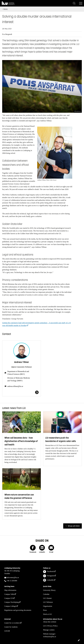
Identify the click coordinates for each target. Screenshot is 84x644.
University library (49, 590)
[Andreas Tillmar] (22, 392)
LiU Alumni (47, 598)
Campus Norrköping (12, 602)
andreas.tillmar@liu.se (15, 386)
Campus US (9, 598)
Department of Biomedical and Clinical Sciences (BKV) (18, 373)
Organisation (48, 606)
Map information (10, 590)
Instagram (49, 576)
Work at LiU (47, 614)
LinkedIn (48, 580)
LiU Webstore (48, 602)
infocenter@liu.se (13, 577)
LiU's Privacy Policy (50, 626)
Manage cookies (49, 630)
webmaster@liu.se (50, 637)
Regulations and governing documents (18, 610)
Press (45, 610)
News (6, 9)
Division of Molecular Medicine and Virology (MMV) (19, 379)
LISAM (7, 631)
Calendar (46, 594)
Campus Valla (9, 594)
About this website (50, 622)
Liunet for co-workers (12, 623)
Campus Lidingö (10, 606)
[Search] (74, 3)
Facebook (48, 572)
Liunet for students (11, 627)
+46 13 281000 (12, 581)
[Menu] (81, 3)
